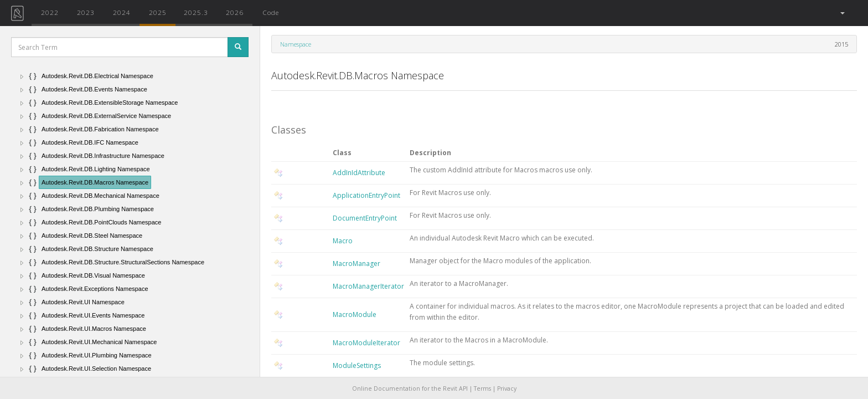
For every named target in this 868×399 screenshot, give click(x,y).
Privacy (507, 388)
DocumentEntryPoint (365, 218)
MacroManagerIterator (368, 286)
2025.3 (196, 12)
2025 (158, 12)
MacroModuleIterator (366, 343)
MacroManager (356, 264)
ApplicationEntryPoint (366, 195)
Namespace (296, 44)
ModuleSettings (357, 365)
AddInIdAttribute (359, 173)
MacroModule (355, 314)
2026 (235, 12)
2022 (50, 12)
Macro (343, 241)
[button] (842, 13)
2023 (86, 12)
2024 (122, 12)
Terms (482, 388)
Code (271, 12)
